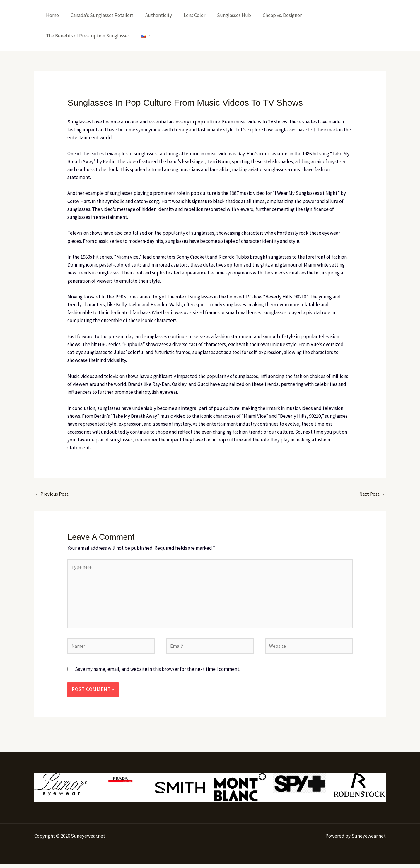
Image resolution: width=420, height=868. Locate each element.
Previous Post (52, 494)
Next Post (372, 494)
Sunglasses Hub (226, 15)
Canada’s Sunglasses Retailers (99, 15)
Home (52, 15)
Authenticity (154, 15)
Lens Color (188, 15)
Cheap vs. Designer (273, 15)
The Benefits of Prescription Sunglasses (87, 36)
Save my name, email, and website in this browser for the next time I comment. (158, 673)
